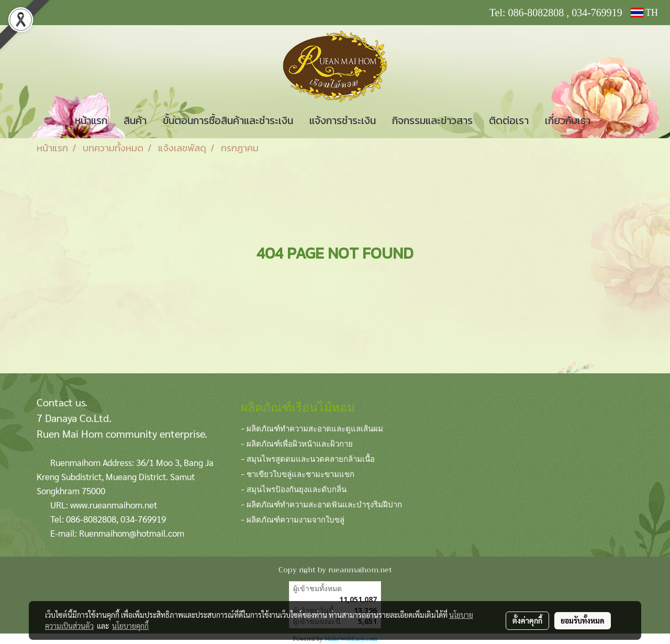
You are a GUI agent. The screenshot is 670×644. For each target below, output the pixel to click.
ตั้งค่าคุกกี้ (527, 620)
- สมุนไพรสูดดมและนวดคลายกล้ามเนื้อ (308, 458)
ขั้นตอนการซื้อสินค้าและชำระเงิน (228, 120)
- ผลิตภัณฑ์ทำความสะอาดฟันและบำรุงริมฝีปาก (321, 504)
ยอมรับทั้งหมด (583, 620)
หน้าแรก (91, 120)
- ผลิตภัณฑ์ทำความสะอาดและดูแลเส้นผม (312, 428)
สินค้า (135, 120)
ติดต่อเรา (509, 120)
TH (644, 13)
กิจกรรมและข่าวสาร (432, 120)
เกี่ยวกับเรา (568, 120)
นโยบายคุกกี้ (130, 626)
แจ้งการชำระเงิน (343, 120)
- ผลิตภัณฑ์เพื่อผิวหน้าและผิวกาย (297, 443)
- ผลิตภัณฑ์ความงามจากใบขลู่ (293, 519)
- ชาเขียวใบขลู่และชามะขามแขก (298, 473)
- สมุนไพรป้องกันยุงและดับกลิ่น (294, 488)
